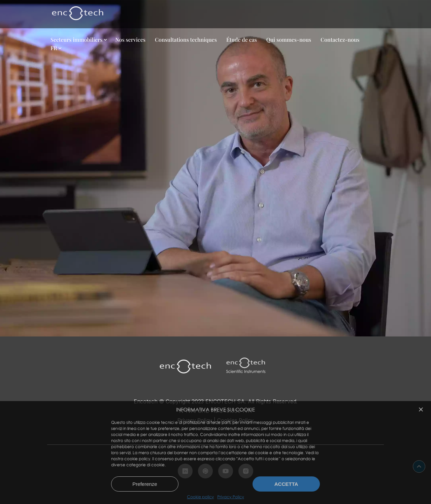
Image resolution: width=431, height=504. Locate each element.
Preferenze (145, 484)
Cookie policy (200, 497)
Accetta (286, 484)
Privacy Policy (230, 497)
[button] (421, 409)
